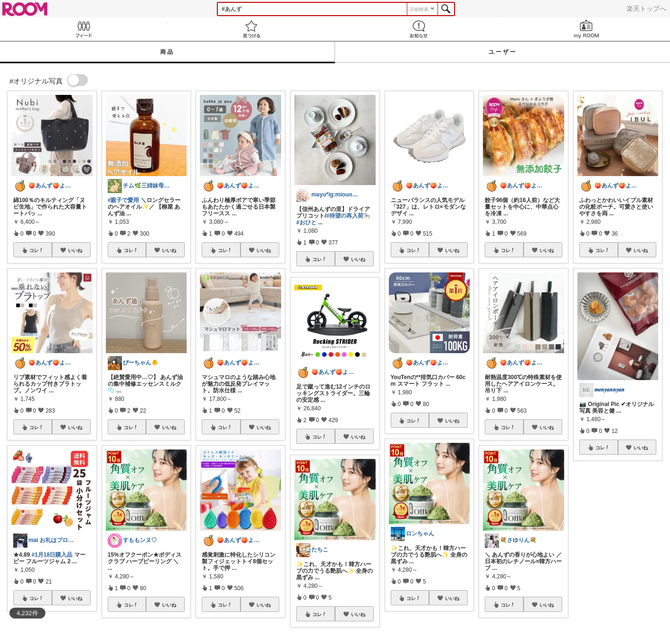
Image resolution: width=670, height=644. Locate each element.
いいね (75, 250)
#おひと (306, 222)
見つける (252, 29)
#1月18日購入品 (52, 555)
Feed (84, 29)
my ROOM (587, 29)
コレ (36, 250)
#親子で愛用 (124, 200)
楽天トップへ (646, 8)
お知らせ (419, 29)
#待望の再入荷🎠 (348, 216)
